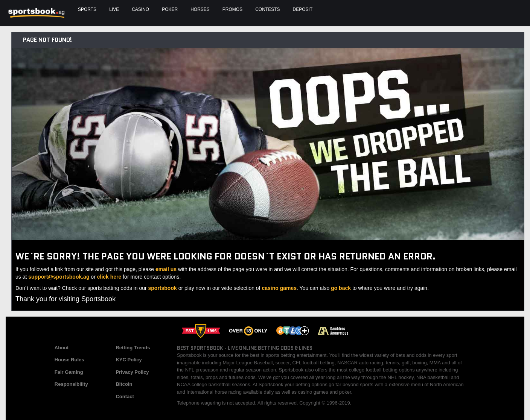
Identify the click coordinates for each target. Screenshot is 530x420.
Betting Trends (133, 348)
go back (341, 288)
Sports (87, 9)
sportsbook (163, 288)
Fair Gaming (69, 372)
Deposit (303, 9)
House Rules (69, 360)
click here (109, 277)
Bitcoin (124, 384)
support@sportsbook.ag (59, 277)
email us (166, 269)
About (62, 348)
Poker (170, 9)
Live (114, 9)
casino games (279, 288)
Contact (125, 396)
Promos (232, 9)
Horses (200, 9)
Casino (140, 9)
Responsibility (71, 384)
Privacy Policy (132, 372)
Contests (267, 9)
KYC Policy (129, 360)
